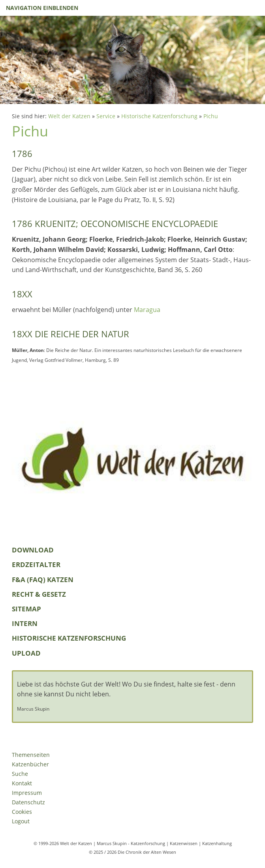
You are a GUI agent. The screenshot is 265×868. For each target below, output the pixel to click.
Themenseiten (31, 755)
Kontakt (22, 783)
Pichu (211, 116)
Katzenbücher (30, 764)
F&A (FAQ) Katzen (43, 580)
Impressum (27, 793)
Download (33, 550)
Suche (20, 774)
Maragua (147, 310)
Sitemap (26, 609)
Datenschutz (28, 802)
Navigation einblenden (42, 8)
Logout (21, 821)
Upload (26, 653)
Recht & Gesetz (39, 594)
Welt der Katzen (69, 116)
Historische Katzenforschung (159, 116)
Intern (25, 623)
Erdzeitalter (36, 564)
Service (106, 116)
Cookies (22, 812)
